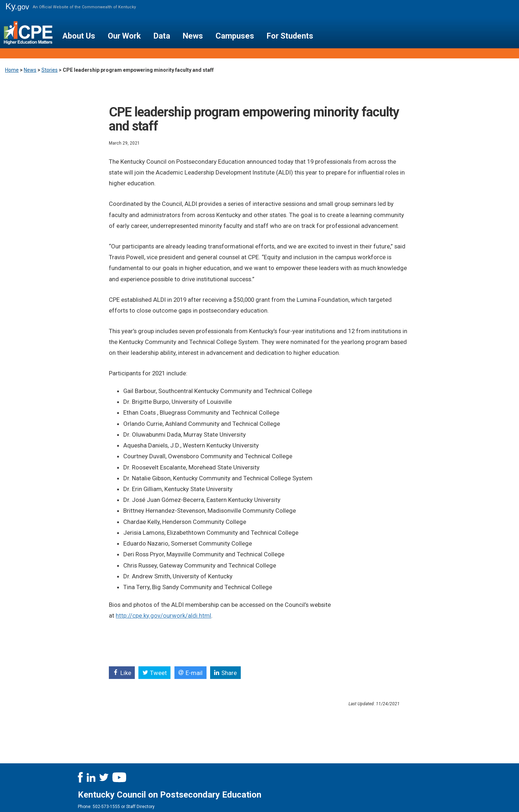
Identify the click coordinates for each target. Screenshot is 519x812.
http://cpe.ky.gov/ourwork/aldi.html (163, 615)
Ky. (17, 6)
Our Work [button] (124, 36)
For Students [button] (290, 36)
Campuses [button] (235, 36)
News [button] (193, 36)
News (30, 70)
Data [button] (162, 36)
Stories (50, 70)
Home (12, 70)
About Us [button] (79, 36)
